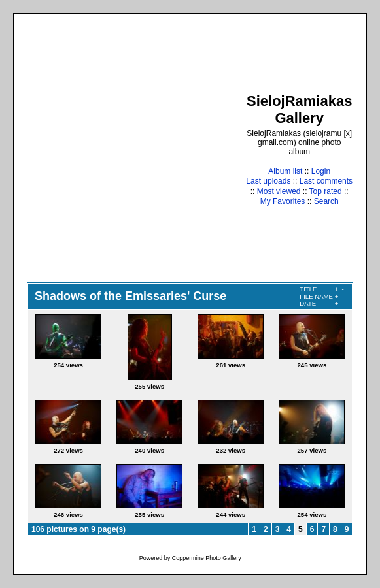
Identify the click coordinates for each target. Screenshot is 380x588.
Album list (285, 171)
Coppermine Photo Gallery (207, 558)
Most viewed (279, 191)
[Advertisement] (123, 149)
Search (326, 201)
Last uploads (268, 181)
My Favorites (283, 201)
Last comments (326, 181)
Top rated (326, 191)
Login (321, 171)
